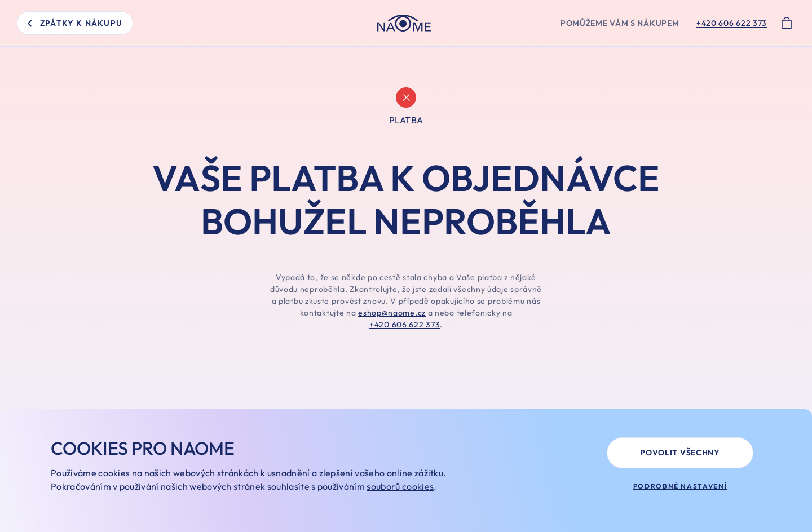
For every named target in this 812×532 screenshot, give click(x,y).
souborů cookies (400, 486)
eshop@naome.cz (392, 313)
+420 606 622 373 (405, 325)
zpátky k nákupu (75, 23)
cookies (114, 473)
